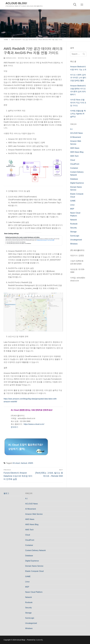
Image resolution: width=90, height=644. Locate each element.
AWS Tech (74, 156)
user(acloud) (10, 58)
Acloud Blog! (16, 3)
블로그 (6, 493)
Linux (72, 205)
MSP (72, 209)
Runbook (74, 224)
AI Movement (76, 137)
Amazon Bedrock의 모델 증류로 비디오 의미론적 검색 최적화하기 (78, 90)
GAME (73, 201)
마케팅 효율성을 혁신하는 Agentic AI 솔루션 (78, 114)
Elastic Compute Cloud (34, 571)
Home (6, 40)
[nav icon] (82, 5)
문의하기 (14, 427)
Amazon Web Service (34, 514)
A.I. (72, 129)
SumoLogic (75, 236)
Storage (73, 232)
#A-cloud (16, 463)
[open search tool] (75, 5)
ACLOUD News (77, 133)
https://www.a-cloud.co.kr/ (34, 424)
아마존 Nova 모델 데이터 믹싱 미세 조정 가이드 (78, 103)
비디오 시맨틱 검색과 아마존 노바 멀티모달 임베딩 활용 (78, 78)
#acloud (24, 463)
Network (74, 220)
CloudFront (75, 164)
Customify (39, 640)
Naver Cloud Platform (34, 592)
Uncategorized (76, 240)
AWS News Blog (39, 58)
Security (74, 228)
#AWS (31, 463)
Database (74, 179)
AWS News (75, 148)
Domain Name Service (34, 566)
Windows (74, 244)
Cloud (73, 160)
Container (74, 168)
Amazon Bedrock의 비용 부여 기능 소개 (78, 68)
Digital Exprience (77, 183)
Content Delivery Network (35, 550)
